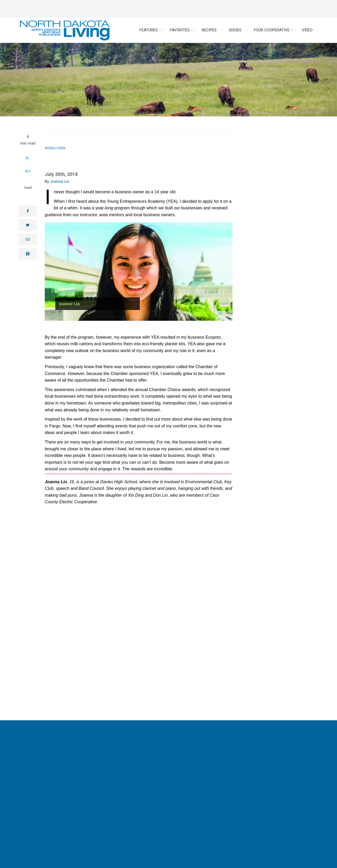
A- (28, 158)
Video (307, 30)
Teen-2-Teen (56, 148)
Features (149, 30)
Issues (235, 30)
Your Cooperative (272, 30)
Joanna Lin (60, 181)
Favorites (180, 30)
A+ (28, 171)
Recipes (209, 30)
